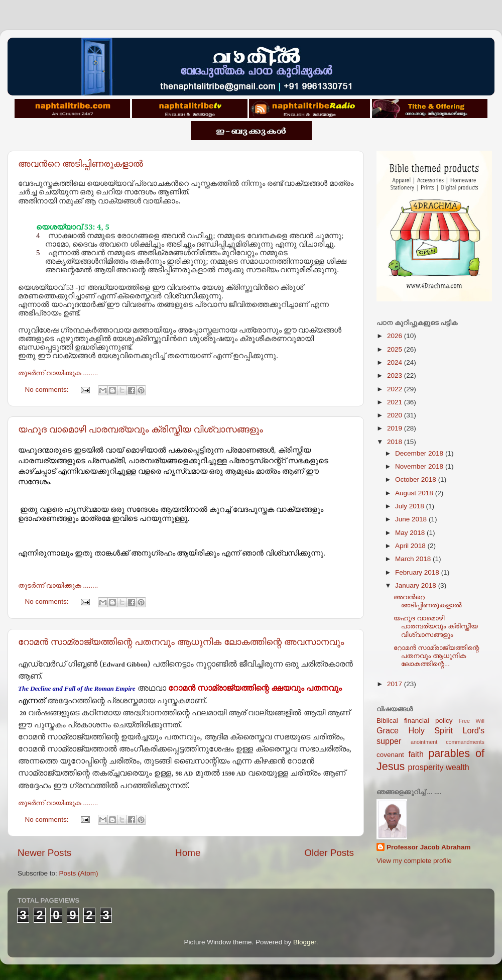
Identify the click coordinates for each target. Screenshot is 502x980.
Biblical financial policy (414, 721)
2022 (396, 389)
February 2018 (418, 572)
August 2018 (415, 493)
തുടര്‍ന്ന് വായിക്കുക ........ (58, 373)
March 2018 (414, 559)
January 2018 (417, 585)
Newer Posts (44, 853)
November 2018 (420, 466)
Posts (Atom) (79, 873)
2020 (396, 415)
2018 (396, 442)
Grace (388, 730)
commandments (465, 742)
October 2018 (417, 479)
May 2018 (411, 533)
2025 (396, 349)
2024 (396, 362)
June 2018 (412, 519)
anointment (424, 742)
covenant (390, 755)
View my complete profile (414, 861)
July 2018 (411, 506)
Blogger (305, 942)
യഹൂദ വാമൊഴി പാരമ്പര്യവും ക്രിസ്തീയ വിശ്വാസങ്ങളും (141, 429)
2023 (396, 375)
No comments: (48, 390)
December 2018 (420, 453)
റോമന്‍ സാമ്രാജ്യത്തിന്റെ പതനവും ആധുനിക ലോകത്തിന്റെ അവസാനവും (181, 642)
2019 (396, 428)
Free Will (472, 721)
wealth (458, 767)
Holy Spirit (430, 730)
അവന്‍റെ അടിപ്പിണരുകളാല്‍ (81, 164)
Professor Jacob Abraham (429, 847)
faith (416, 754)
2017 (396, 684)
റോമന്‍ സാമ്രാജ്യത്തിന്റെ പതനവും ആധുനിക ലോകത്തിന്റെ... (436, 656)
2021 (396, 402)
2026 (396, 336)
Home (188, 853)
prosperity (425, 767)
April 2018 (411, 546)
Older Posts (329, 853)
